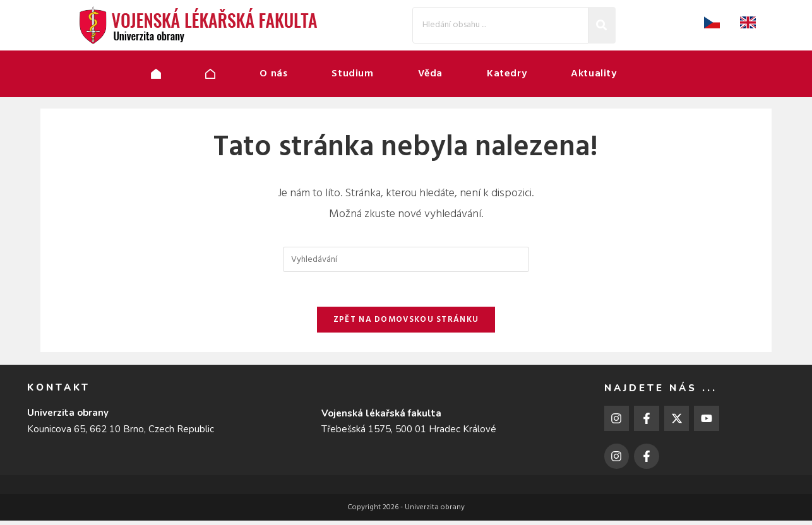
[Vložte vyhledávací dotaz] (406, 261)
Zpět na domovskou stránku (406, 325)
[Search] (500, 25)
